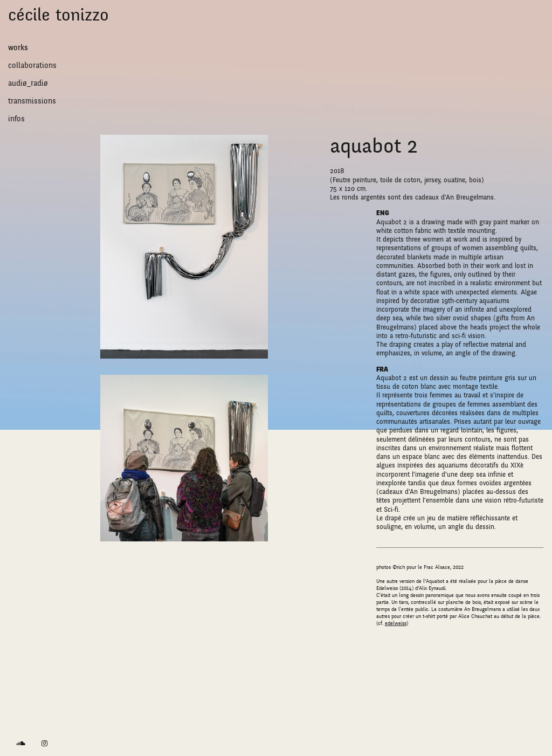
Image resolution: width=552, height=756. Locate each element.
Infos (16, 119)
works (18, 47)
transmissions (32, 101)
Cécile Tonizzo (58, 15)
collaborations (32, 65)
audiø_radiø (28, 83)
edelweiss (396, 623)
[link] (21, 744)
